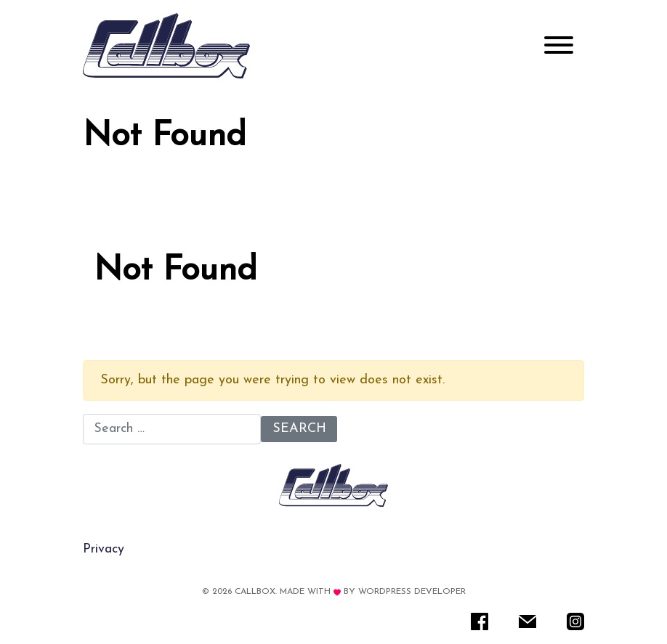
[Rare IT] (166, 46)
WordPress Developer (412, 592)
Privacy (104, 549)
